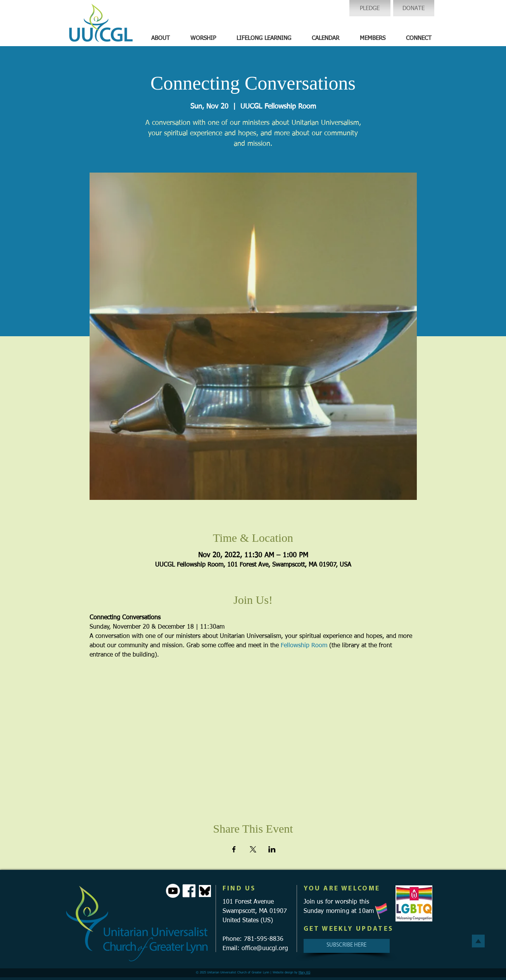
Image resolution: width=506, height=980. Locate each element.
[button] (161, 38)
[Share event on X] (253, 849)
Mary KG (304, 973)
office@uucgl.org (265, 949)
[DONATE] (414, 8)
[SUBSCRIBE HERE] (347, 946)
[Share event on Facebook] (234, 849)
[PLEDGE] (370, 8)
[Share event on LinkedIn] (272, 849)
